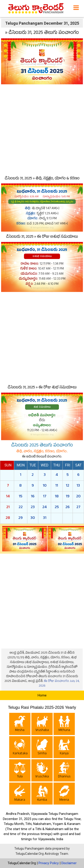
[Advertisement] (42, 129)
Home (42, 695)
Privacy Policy (49, 863)
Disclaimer (69, 863)
